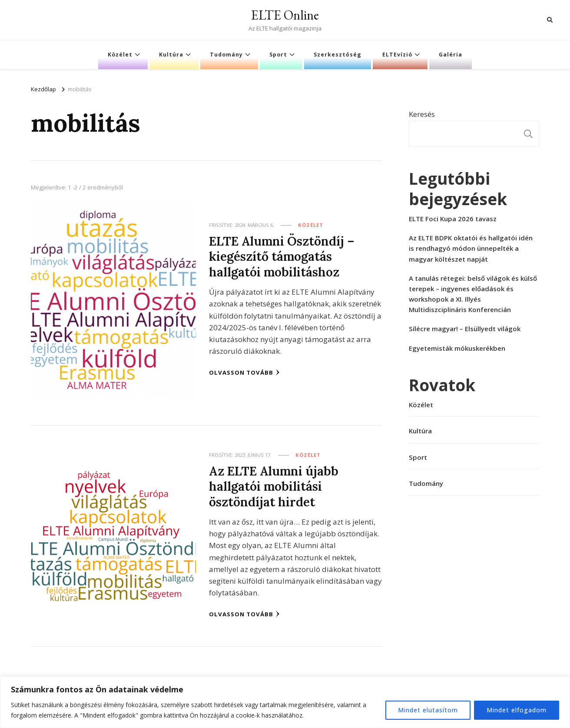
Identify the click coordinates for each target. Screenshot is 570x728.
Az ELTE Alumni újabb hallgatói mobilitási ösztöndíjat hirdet (274, 486)
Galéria (451, 55)
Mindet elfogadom (517, 710)
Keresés (422, 114)
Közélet (120, 55)
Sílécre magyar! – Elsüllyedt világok (465, 329)
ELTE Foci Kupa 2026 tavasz (453, 219)
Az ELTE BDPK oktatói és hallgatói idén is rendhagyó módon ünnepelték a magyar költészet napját (471, 248)
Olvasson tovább (244, 372)
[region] (285, 702)
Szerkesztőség (338, 55)
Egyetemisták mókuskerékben (457, 348)
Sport (278, 55)
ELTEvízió (397, 55)
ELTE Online (285, 15)
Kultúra (171, 55)
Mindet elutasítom (428, 710)
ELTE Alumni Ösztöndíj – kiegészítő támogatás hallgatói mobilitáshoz (282, 256)
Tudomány (226, 55)
